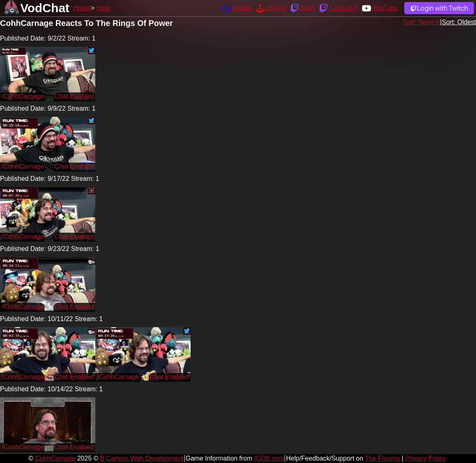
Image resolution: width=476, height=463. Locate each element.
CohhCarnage (55, 458)
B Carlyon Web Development (142, 458)
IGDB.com (269, 458)
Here (104, 8)
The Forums (382, 458)
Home (82, 8)
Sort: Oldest (459, 22)
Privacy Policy (425, 458)
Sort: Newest (422, 22)
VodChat (45, 8)
